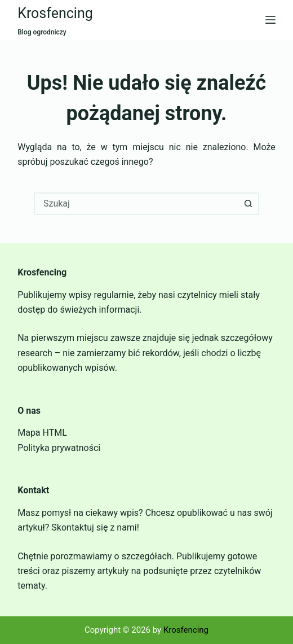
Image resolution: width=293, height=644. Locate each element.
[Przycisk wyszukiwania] (248, 204)
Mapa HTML (42, 433)
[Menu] (270, 20)
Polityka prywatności (59, 448)
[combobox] (136, 204)
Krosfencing (55, 13)
